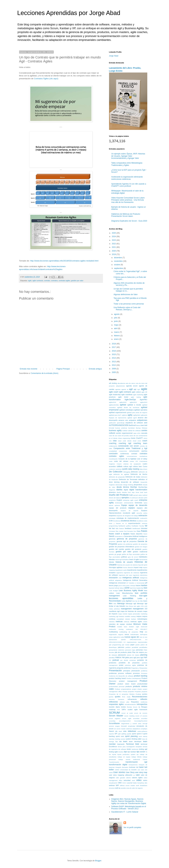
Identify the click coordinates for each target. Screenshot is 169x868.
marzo (117, 332)
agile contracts (38, 281)
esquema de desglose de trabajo (127, 516)
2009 (114, 369)
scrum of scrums (141, 716)
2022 (114, 244)
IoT (127, 583)
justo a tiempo (131, 586)
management (126, 609)
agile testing (136, 397)
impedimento (132, 570)
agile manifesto (127, 395)
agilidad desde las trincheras (128, 407)
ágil (135, 389)
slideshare (132, 731)
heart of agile (134, 559)
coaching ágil (125, 443)
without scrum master (127, 785)
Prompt (125, 692)
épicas (111, 505)
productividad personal (117, 686)
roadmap (112, 710)
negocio (121, 634)
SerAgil (145, 724)
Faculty (142, 526)
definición (134, 472)
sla (116, 731)
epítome (117, 505)
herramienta (143, 560)
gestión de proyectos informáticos (122, 547)
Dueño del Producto (119, 495)
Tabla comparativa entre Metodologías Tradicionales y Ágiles (127, 164)
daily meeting (134, 469)
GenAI (112, 536)
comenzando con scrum (128, 446)
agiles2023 (144, 402)
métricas (126, 622)
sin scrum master (120, 729)
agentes (118, 389)
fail (146, 526)
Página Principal (63, 369)
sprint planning (131, 736)
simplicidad (132, 726)
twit (146, 767)
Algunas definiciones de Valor (125, 294)
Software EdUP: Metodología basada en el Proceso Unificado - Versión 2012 (129, 808)
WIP (117, 785)
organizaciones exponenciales (137, 642)
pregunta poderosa (124, 668)
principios (127, 671)
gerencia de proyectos (127, 539)
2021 (114, 247)
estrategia (112, 518)
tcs (117, 741)
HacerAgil (119, 560)
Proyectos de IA (115, 694)
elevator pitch (143, 498)
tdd (120, 741)
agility (130, 415)
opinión (123, 640)
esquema (112, 516)
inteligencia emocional (117, 583)
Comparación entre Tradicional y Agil (130, 448)
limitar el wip (114, 606)
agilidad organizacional (118, 412)
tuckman (132, 767)
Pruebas (138, 694)
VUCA (124, 783)
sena (140, 724)
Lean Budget (113, 591)
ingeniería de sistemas (131, 573)
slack (120, 731)
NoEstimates (135, 634)
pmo (127, 658)
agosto (117, 314)
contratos (54, 281)
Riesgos (144, 707)
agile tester (123, 397)
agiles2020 (123, 402)
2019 (114, 254)
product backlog (141, 676)
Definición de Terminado (128, 479)
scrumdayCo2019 (125, 721)
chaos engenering (124, 438)
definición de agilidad (121, 474)
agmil (135, 418)
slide (125, 731)
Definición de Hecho (139, 474)
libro (111, 604)
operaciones (113, 640)
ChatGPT (139, 438)
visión (145, 780)
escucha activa (142, 513)
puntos (145, 694)
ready (129, 697)
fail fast (112, 528)
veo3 (133, 780)
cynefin (125, 469)
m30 (146, 606)
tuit (137, 767)
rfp (139, 707)
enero (117, 339)
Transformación (114, 762)
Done (137, 492)
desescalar (119, 485)
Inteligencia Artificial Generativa (135, 580)
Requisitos (135, 702)
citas (115, 441)
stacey (145, 736)
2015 (114, 354)
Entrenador (119, 503)
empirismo (112, 500)
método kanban (130, 619)
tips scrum (141, 752)
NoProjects (144, 634)
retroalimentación (130, 704)
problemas (113, 673)
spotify (129, 734)
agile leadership (115, 395)
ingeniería (120, 573)
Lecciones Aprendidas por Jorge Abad (69, 13)
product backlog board (117, 678)
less (134, 601)
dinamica (112, 492)
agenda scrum (132, 386)
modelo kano (122, 627)
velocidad (127, 780)
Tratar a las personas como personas (129, 304)
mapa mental (123, 614)
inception (112, 573)
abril (116, 328)
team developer (135, 741)
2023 (114, 240)
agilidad (123, 405)
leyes (145, 601)
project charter (137, 689)
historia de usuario (124, 562)
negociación (113, 634)
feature (122, 528)
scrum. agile (127, 718)
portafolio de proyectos (129, 663)
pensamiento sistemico (117, 650)
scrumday (112, 721)
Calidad (125, 431)
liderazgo (121, 604)
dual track (144, 492)
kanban (144, 585)
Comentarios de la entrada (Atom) (45, 373)
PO (110, 660)
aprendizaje (121, 423)
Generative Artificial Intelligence (136, 536)
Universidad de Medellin (128, 770)
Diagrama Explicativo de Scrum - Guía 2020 (129, 221)
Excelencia (117, 521)
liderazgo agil (131, 604)
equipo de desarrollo (138, 505)
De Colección (116, 472)
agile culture (136, 392)
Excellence (140, 521)
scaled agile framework (137, 710)
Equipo (124, 505)
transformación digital (118, 765)
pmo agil (133, 658)
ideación (130, 567)
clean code (122, 441)
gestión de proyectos (140, 544)
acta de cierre (130, 383)
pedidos (128, 647)
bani (142, 425)
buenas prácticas (121, 428)
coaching (113, 443)
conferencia (124, 454)
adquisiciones (120, 386)
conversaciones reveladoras (137, 456)
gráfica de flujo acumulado (131, 554)
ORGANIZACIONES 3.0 (117, 642)
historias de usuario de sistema (127, 565)
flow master (120, 531)
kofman (117, 588)
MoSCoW (144, 627)
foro (135, 531)
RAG (124, 697)
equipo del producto (118, 508)
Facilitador (135, 526)
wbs (146, 783)
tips (125, 752)
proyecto (144, 692)
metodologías (142, 619)
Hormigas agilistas (116, 567)
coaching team (140, 443)
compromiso (123, 451)
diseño (119, 492)
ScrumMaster (114, 723)
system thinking (132, 739)
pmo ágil (140, 658)
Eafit (131, 495)
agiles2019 (113, 402)
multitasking (113, 632)
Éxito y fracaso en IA (118, 523)
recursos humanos (117, 699)
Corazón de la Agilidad (127, 459)
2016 (114, 351)
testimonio (135, 749)
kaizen (138, 585)
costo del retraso (121, 461)
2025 (114, 233)
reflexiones (113, 702)
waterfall (130, 783)
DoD (129, 492)
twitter (111, 770)
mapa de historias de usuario (131, 611)
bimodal (112, 428)
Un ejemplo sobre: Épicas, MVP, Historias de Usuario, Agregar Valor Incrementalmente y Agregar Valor (128, 156)
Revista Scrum (132, 707)
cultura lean (137, 466)
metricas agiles (136, 622)
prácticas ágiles (130, 665)
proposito (131, 692)
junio (116, 321)
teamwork (121, 744)
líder (115, 604)
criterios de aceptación (132, 464)
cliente (129, 441)
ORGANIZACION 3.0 (139, 640)
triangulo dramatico (122, 767)
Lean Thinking (130, 596)
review (123, 707)
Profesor (117, 689)
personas (139, 650)
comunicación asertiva (138, 451)
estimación (143, 516)
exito (146, 521)
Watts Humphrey (138, 783)
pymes (111, 697)
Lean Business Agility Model (131, 590)
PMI (123, 658)
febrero (117, 336)
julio (116, 318)
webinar (112, 785)
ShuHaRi (124, 726)
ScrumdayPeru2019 (141, 721)
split (119, 734)
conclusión (113, 454)
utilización (129, 775)
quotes (118, 697)
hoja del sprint (143, 565)
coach (145, 441)
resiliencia (144, 702)
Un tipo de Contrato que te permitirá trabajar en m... (128, 290)
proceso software (125, 673)
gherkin (111, 554)
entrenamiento (129, 503)
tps (138, 754)
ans (127, 420)
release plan (124, 702)
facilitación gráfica (125, 526)
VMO (120, 783)
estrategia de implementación (128, 518)
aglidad (130, 418)
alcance (141, 418)
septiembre (119, 268)
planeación (122, 655)
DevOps (134, 487)
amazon (121, 420)
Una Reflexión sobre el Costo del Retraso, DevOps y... (127, 309)
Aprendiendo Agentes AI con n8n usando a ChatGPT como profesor (129, 185)
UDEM (117, 770)
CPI (137, 461)
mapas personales (134, 614)
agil (131, 389)
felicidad (144, 528)
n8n (146, 632)
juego (116, 585)
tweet (141, 767)
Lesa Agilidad (127, 601)
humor (125, 567)
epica (146, 503)
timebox (121, 752)
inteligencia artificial (131, 578)
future (145, 534)
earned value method (140, 495)
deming (117, 482)
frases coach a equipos (119, 534)
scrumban (136, 718)
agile (30, 281)
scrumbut (144, 718)
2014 (114, 358)
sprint (134, 734)
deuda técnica (123, 487)
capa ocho (137, 433)
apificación (112, 423)
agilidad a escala (134, 405)
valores (128, 778)
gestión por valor (77, 281)
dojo (133, 492)
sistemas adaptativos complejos (137, 729)
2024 (114, 237)
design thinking (128, 485)
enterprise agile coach (131, 500)
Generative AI (119, 536)
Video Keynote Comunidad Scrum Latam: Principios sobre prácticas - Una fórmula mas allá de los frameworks (128, 200)
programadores (126, 689)
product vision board (127, 684)
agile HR (144, 392)
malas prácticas (114, 609)
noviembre (118, 261)
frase (139, 531)
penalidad (135, 647)
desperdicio (138, 485)
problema (144, 671)
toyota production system (126, 754)
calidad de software (134, 431)
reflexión (144, 699)
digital (126, 490)
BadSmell (132, 425)
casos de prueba (123, 436)
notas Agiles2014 (115, 637)
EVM (111, 521)
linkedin (122, 606)
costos (132, 461)
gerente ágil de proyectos (127, 541)
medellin (127, 616)
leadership (140, 588)
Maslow (122, 616)
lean (146, 588)
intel (120, 578)
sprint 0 (140, 734)
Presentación (115, 671)
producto (129, 686)
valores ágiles (137, 778)
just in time (122, 586)
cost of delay (142, 459)
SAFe (124, 710)
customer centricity (115, 469)
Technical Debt (133, 744)
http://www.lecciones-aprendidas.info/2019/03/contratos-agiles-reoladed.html (64, 261)
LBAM (127, 588)
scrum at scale (127, 713)
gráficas (124, 557)
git (115, 554)
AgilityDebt (136, 415)
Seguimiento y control (129, 724)
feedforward (136, 528)
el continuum (134, 498)
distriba (124, 492)
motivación (113, 629)
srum (140, 736)
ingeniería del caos (125, 575)
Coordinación (113, 459)
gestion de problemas (125, 544)
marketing (144, 614)
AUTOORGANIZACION (119, 425)
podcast (116, 660)
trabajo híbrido (137, 757)
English (119, 500)
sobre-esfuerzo (142, 731)
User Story (130, 772)
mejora (139, 616)
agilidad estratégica (126, 410)
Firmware (112, 531)
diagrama (112, 490)
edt (114, 498)
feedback (128, 528)
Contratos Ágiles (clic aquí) (46, 79)
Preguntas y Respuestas (139, 668)
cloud (135, 441)
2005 (114, 372)
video (139, 780)
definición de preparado (117, 477)
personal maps (130, 650)
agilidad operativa (141, 410)
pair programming (115, 645)
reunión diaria (114, 707)
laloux (122, 588)
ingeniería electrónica (140, 575)
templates (139, 747)
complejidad (113, 451)
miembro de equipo (117, 624)
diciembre (118, 258)
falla (117, 528)
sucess (123, 739)
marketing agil (114, 616)
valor (138, 775)
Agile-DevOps (130, 400)
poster (121, 665)
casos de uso (134, 436)
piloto (130, 652)
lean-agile (143, 596)
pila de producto (121, 652)
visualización (113, 783)
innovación (113, 578)
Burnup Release (142, 428)
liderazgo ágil (142, 604)
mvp (141, 632)
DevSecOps (143, 487)
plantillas (112, 658)
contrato (47, 281)
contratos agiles (64, 281)
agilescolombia (114, 405)
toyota (114, 754)
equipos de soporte (129, 511)
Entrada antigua (95, 369)
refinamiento (132, 699)
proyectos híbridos (128, 694)
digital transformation (138, 490)
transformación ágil (136, 762)
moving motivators (126, 629)
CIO (110, 441)
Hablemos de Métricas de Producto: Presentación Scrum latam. (126, 215)
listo (127, 606)
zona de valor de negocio (134, 788)
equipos (132, 508)
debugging (127, 472)
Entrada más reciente (29, 369)
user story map (141, 772)
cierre (145, 438)
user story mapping (117, 775)
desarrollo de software (130, 482)
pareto (138, 645)
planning (144, 655)
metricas (119, 622)
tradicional (136, 759)
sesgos (117, 726)
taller (140, 739)
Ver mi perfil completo (132, 827)
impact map (138, 567)
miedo (145, 622)
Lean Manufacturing (124, 593)
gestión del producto (133, 549)
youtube (123, 788)
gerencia (112, 539)
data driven (143, 469)
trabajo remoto (124, 759)
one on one (143, 637)
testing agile (113, 752)
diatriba (119, 490)
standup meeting (115, 739)
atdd (146, 423)
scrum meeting (129, 716)
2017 (114, 347)
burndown (132, 428)
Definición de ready (133, 477)
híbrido (112, 562)
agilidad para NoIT (115, 415)
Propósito (138, 692)
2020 (114, 251)
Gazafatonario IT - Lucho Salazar (125, 812)
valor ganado (121, 778)
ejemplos (125, 498)
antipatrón (133, 420)
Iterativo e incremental (137, 583)
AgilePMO (144, 400)
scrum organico (115, 718)
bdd (146, 425)
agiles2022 (133, 402)
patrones (121, 647)
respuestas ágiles (116, 704)
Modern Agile (134, 627)
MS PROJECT (141, 629)
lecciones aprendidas (121, 598)
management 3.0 (140, 609)
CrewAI (119, 464)
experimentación (134, 523)
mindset (129, 624)
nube (122, 637)
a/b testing (113, 383)
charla (133, 438)
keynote (112, 588)
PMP (145, 658)
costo (111, 461)
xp (119, 788)
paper (132, 645)
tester (129, 749)
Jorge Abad (114, 56)
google (119, 554)
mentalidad (120, 619)
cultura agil (128, 466)
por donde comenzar (128, 660)
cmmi (139, 441)
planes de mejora (133, 655)
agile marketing (138, 395)
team (125, 741)
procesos (136, 673)
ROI (119, 710)
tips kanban (132, 752)
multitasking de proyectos (129, 632)
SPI (116, 734)
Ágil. (139, 389)
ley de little (139, 601)
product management (128, 681)
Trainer (145, 759)
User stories (119, 772)
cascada (144, 433)
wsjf (117, 788)
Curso (145, 466)
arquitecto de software (134, 423)
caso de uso (113, 436)
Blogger (98, 861)
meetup (133, 616)
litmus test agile (134, 606)
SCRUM (114, 713)
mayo (116, 325)
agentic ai (125, 389)
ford (125, 531)
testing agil (143, 749)
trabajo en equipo (124, 757)
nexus (127, 634)
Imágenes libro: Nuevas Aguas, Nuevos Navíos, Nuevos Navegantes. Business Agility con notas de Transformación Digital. (129, 801)
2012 (114, 365)
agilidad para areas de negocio (137, 413)
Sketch (112, 731)
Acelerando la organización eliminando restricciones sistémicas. (127, 178)
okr (138, 637)
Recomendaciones (140, 697)
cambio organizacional (124, 433)
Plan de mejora (138, 652)
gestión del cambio (117, 549)
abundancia (121, 383)
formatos (130, 531)
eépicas (118, 498)
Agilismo (124, 415)
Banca (138, 425)
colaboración (113, 446)
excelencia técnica (128, 521)
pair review (126, 645)
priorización (136, 671)
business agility (115, 430)
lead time (133, 588)
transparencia (133, 765)
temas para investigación (126, 747)
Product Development (134, 678)
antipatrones (142, 420)
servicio (112, 726)
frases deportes (136, 534)
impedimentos (142, 570)
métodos (112, 622)
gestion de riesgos (141, 547)
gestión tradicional (140, 552)
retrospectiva (142, 704)
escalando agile (129, 513)
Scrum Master (116, 716)
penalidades (143, 647)
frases (144, 531)
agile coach (114, 392)
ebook (111, 498)
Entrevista (139, 503)
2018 (114, 344)
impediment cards (121, 570)
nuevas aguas (130, 637)
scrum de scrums (141, 713)
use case (141, 770)
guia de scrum (133, 557)
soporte (111, 734)
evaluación (144, 518)
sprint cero (120, 736)
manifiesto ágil (114, 611)
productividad (142, 684)
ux (134, 775)
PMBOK (118, 658)
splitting (124, 734)
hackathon (125, 560)
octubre (117, 265)
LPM (142, 606)
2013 (114, 362)
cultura (119, 466)
